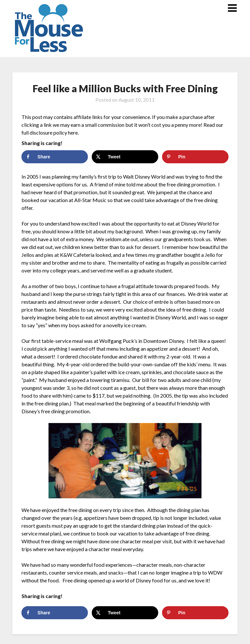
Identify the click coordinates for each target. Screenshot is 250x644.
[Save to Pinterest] (195, 157)
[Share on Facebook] (55, 157)
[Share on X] (125, 157)
